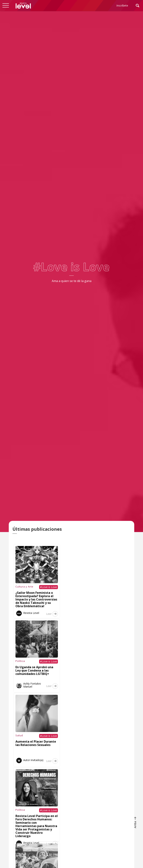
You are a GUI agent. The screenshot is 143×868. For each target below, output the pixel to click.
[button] (6, 6)
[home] (23, 6)
